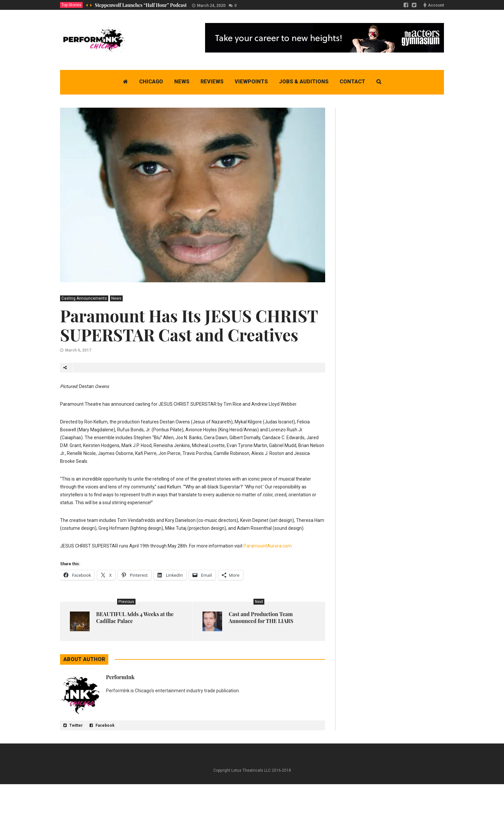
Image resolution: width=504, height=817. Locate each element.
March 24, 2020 (211, 6)
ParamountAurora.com (268, 546)
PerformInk (120, 677)
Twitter (73, 725)
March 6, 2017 (78, 350)
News (116, 298)
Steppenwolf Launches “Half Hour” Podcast (141, 5)
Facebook (102, 725)
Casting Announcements (84, 298)
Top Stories (71, 5)
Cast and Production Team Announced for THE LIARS (261, 617)
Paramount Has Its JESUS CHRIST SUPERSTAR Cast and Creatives (189, 325)
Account (436, 5)
